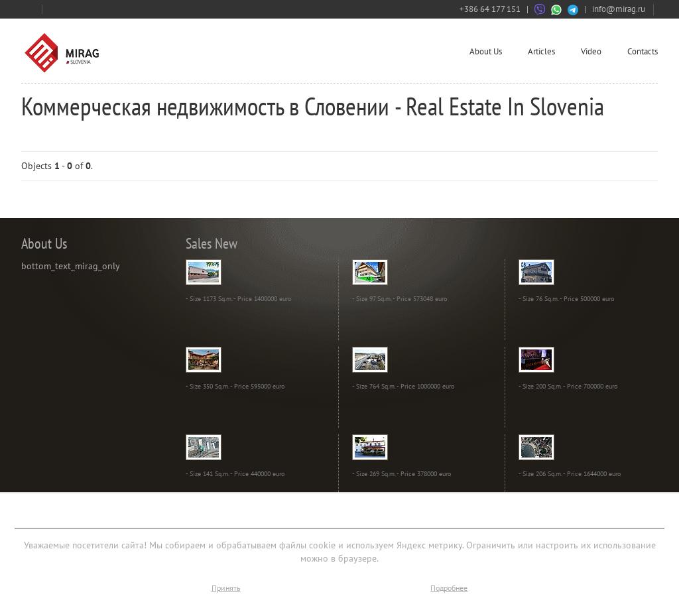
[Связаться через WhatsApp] (556, 9)
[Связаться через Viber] (540, 9)
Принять (226, 588)
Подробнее (449, 588)
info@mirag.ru (619, 9)
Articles (541, 51)
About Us (486, 51)
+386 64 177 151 (490, 9)
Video (591, 51)
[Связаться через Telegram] (573, 9)
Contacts (643, 51)
